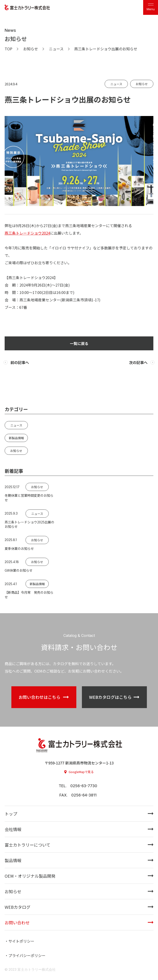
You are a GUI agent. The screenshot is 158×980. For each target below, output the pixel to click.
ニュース (116, 84)
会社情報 (13, 829)
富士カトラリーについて (27, 845)
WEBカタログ (18, 907)
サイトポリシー (21, 941)
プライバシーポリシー (27, 955)
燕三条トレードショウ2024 (27, 233)
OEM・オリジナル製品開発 (30, 876)
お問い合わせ (17, 922)
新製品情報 (16, 438)
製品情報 (13, 860)
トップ (11, 814)
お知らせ (142, 84)
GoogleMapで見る (81, 772)
